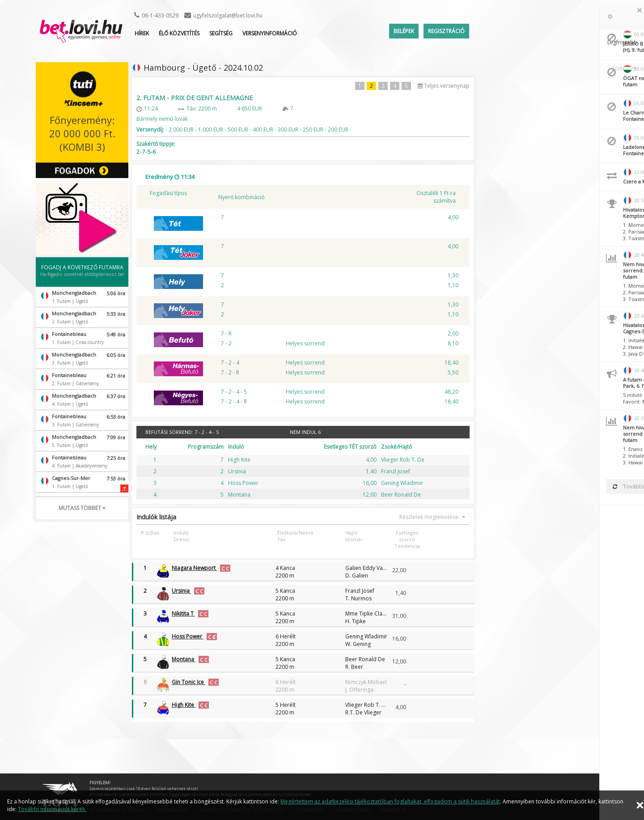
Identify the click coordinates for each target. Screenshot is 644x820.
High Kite (184, 705)
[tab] (550, 17)
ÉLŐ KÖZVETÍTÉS (179, 33)
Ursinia (181, 591)
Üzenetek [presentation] (625, 17)
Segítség (221, 33)
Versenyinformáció (270, 33)
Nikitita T (183, 614)
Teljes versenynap (444, 86)
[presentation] (550, 17)
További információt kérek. (52, 809)
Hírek (142, 33)
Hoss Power (188, 636)
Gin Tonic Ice (189, 682)
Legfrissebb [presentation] (583, 17)
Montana (184, 659)
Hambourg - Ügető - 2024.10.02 (203, 68)
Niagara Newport (194, 568)
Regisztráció (446, 31)
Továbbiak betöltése (584, 486)
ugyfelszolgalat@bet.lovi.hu (228, 15)
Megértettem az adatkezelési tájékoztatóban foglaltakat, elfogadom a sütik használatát (390, 801)
